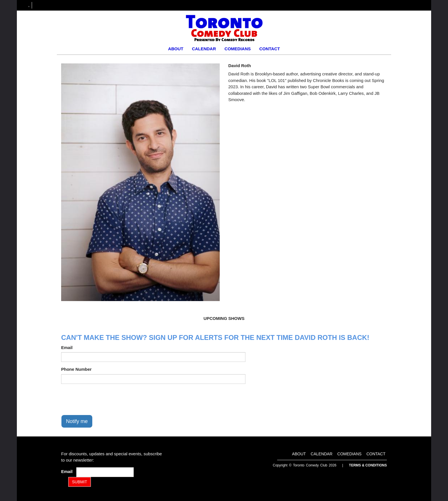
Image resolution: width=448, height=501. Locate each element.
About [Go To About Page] (176, 49)
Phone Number (76, 369)
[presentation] (105, 399)
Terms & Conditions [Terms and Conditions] (368, 465)
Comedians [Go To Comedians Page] (238, 49)
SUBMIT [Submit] (80, 482)
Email (67, 347)
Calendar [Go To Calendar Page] (204, 49)
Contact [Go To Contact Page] (269, 49)
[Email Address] (105, 472)
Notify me (77, 421)
